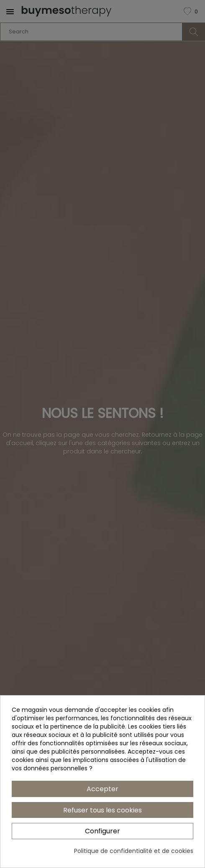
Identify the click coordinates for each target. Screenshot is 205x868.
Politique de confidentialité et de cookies (134, 851)
